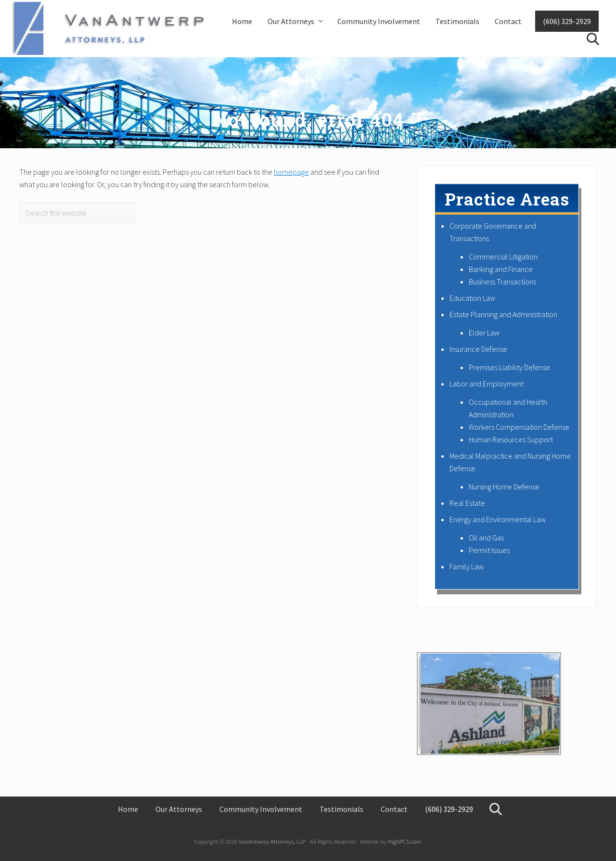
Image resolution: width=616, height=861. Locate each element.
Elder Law (484, 333)
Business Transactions (502, 282)
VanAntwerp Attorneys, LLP (272, 841)
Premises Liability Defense (509, 367)
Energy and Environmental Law (498, 519)
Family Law (467, 566)
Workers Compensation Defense (519, 427)
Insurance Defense (478, 349)
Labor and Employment (487, 384)
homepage (291, 172)
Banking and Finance (501, 269)
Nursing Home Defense (504, 487)
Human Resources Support (511, 439)
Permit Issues (489, 550)
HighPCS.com (405, 841)
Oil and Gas (486, 538)
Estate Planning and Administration (503, 314)
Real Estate (467, 503)
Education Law (472, 298)
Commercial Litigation (503, 257)
